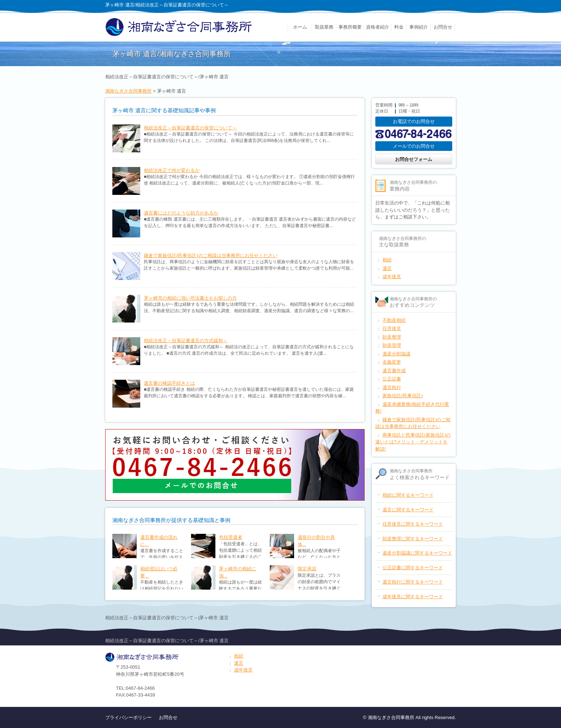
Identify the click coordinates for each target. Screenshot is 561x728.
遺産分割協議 (396, 354)
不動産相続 (394, 320)
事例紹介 (419, 27)
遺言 (387, 268)
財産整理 (392, 337)
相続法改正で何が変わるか (172, 170)
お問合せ (443, 27)
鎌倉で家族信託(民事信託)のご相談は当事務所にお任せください (211, 255)
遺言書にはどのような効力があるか (181, 213)
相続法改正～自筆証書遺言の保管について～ (190, 128)
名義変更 (392, 362)
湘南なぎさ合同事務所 (128, 91)
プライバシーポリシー (128, 717)
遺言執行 (392, 387)
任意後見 (392, 328)
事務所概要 (350, 27)
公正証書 (392, 379)
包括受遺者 (231, 537)
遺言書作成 (394, 371)
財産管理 (392, 345)
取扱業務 (324, 27)
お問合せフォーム (414, 159)
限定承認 (307, 569)
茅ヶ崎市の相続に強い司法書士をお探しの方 (190, 298)
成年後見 (392, 277)
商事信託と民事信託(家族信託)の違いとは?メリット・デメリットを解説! (413, 442)
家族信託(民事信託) (403, 396)
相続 (387, 260)
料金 (399, 27)
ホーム (300, 27)
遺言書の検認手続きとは (169, 383)
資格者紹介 (378, 27)
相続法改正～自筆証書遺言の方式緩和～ (186, 341)
